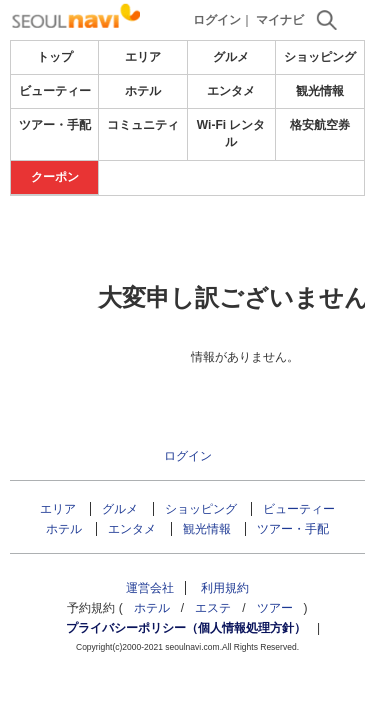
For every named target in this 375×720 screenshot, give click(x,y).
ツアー (275, 608)
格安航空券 (320, 125)
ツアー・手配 (55, 125)
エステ (213, 608)
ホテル (143, 91)
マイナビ (280, 20)
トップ (55, 57)
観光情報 (320, 91)
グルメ (231, 57)
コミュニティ (143, 125)
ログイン (217, 20)
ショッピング (320, 57)
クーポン (55, 177)
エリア (143, 57)
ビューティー (55, 91)
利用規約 (225, 588)
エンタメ (231, 91)
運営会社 (150, 588)
